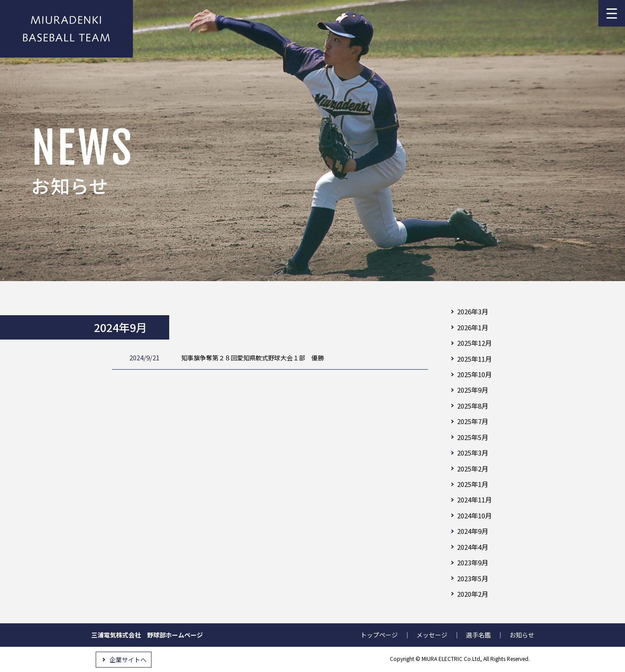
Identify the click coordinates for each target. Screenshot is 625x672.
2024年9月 (473, 531)
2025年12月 (474, 343)
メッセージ (432, 635)
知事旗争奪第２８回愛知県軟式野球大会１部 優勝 (254, 357)
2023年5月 (473, 578)
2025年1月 (473, 484)
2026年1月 (473, 327)
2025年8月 (473, 406)
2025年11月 (474, 359)
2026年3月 (473, 311)
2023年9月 (473, 562)
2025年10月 (474, 374)
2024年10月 (474, 516)
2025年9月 (473, 390)
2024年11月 (474, 500)
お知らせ (522, 635)
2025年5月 (473, 437)
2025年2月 (473, 469)
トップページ (379, 635)
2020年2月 (473, 594)
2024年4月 (473, 547)
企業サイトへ (128, 660)
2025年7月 (473, 421)
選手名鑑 (478, 635)
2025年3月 (473, 453)
